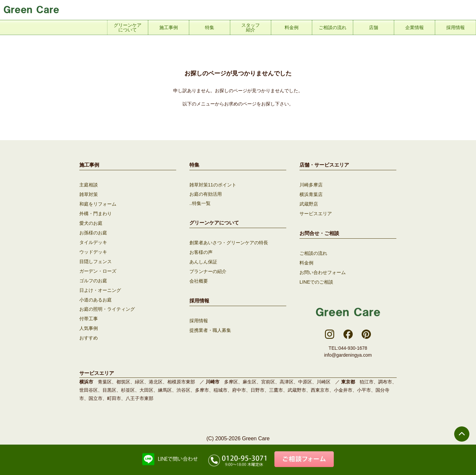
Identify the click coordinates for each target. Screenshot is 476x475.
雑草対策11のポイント (213, 185)
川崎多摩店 (311, 185)
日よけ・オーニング (100, 287)
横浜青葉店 (311, 194)
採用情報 (199, 319)
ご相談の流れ (313, 252)
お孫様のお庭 (93, 231)
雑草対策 (89, 194)
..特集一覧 (200, 203)
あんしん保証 (203, 261)
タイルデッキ (93, 240)
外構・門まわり (96, 213)
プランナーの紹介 (208, 270)
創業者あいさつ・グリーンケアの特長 (229, 243)
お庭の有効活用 (206, 194)
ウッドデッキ (93, 250)
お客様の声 (201, 252)
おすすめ (89, 333)
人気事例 (89, 324)
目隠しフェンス (96, 259)
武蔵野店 (309, 203)
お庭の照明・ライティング (107, 305)
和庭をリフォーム (98, 203)
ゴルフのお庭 (93, 277)
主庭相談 (89, 185)
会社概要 (199, 280)
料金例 (306, 261)
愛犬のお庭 (91, 222)
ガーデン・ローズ (98, 268)
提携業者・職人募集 (210, 328)
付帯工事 (89, 314)
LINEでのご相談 (316, 280)
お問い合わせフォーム (323, 270)
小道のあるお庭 (96, 296)
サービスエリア (316, 213)
